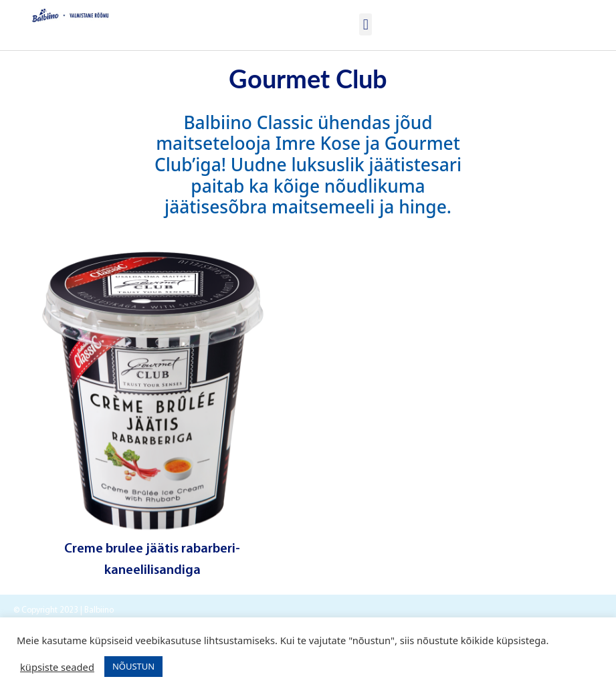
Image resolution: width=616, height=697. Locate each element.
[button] (366, 24)
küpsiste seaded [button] (57, 667)
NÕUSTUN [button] (133, 666)
